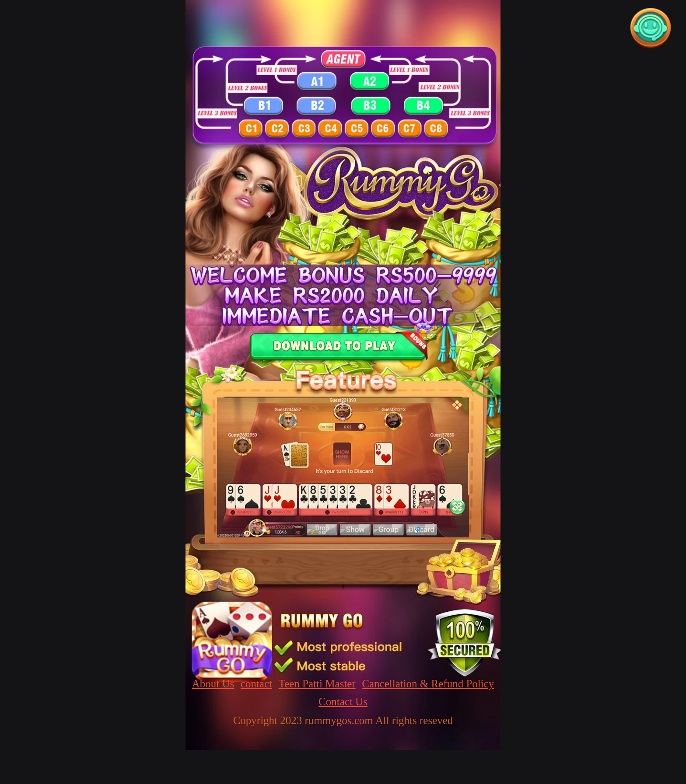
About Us (213, 684)
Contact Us (343, 702)
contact (256, 684)
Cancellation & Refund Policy (428, 684)
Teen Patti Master (317, 684)
